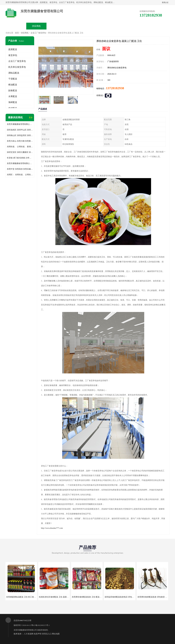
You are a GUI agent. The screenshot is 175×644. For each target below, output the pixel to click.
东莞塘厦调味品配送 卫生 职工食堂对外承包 (25, 597)
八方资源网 (29, 634)
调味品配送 (14, 73)
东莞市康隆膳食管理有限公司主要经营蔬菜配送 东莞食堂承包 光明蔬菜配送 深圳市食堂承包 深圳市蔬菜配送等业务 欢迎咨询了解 (20, 124)
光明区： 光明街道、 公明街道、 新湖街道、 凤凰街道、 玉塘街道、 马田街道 (20, 175)
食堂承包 (13, 55)
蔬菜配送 (13, 49)
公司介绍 (77, 26)
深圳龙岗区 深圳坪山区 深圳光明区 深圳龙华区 (20, 130)
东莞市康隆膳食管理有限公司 (25, 630)
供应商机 (36, 26)
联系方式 (139, 26)
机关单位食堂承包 (17, 67)
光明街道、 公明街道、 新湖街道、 (20, 147)
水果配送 (13, 96)
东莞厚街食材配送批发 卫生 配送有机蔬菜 (89, 597)
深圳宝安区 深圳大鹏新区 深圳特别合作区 (20, 152)
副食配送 (13, 90)
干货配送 (13, 79)
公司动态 (98, 26)
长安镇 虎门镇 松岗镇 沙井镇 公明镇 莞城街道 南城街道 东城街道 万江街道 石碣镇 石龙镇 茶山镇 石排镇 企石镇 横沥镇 (20, 158)
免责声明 (38, 634)
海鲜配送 (13, 102)
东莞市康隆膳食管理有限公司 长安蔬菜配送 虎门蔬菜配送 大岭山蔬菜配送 (20, 163)
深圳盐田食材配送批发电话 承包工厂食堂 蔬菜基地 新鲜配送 (130, 597)
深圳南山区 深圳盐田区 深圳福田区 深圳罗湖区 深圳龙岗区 (20, 135)
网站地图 (56, 634)
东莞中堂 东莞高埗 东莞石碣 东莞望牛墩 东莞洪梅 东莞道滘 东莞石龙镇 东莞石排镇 (20, 169)
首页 (17, 33)
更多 (31, 118)
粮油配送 (13, 85)
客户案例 (118, 26)
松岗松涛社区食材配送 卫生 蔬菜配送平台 (57, 597)
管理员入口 (47, 634)
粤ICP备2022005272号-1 (41, 625)
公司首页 (16, 26)
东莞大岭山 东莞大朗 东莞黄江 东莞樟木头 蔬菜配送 (20, 141)
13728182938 (115, 88)
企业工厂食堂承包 (38, 33)
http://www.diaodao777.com (52, 528)
